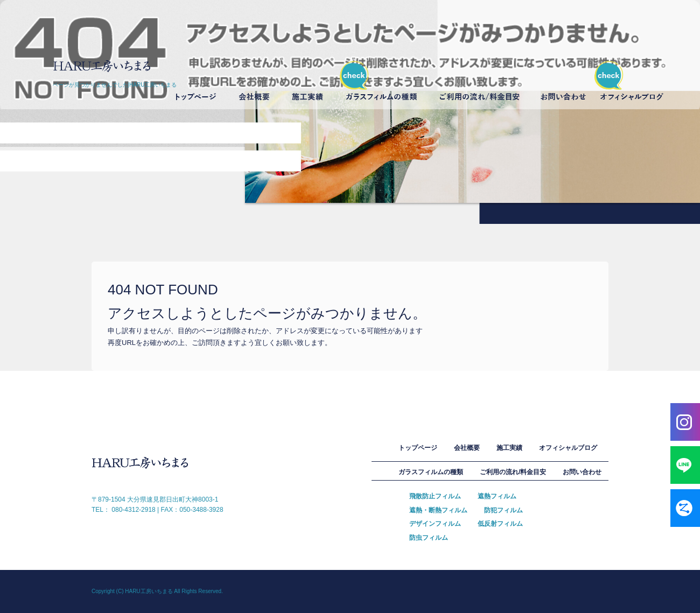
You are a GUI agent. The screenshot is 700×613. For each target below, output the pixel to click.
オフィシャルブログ (632, 86)
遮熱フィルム (497, 496)
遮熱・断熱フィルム (438, 510)
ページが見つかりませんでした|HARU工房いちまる (115, 85)
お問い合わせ (565, 86)
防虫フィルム (429, 538)
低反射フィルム (500, 524)
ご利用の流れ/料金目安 (481, 86)
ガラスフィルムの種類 (382, 86)
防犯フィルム (503, 510)
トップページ (195, 86)
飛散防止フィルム (435, 496)
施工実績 (308, 86)
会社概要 (257, 86)
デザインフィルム (435, 524)
